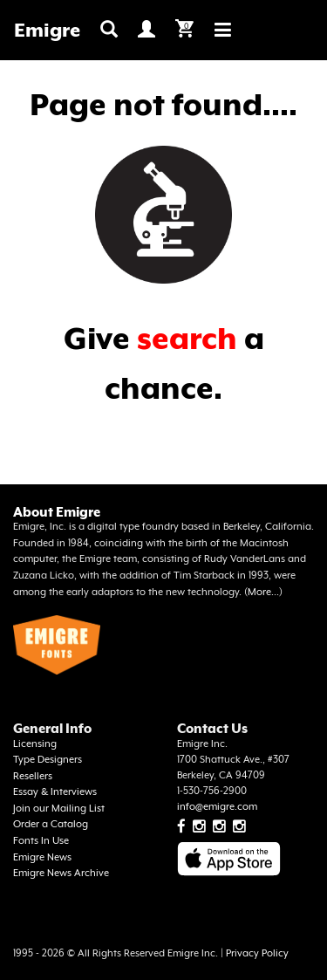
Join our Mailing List (59, 809)
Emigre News (42, 857)
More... (263, 592)
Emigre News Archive (61, 873)
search (187, 339)
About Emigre (57, 512)
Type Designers (48, 760)
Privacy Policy (257, 953)
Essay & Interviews (55, 792)
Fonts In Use (41, 841)
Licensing (35, 744)
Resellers (33, 776)
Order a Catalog (51, 824)
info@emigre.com (217, 807)
